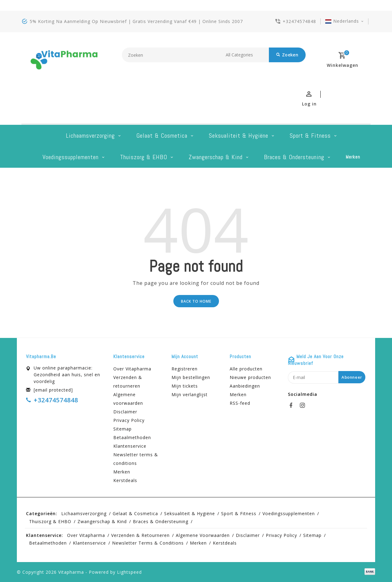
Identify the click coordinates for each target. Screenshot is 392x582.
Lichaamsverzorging (90, 136)
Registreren (185, 369)
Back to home (196, 301)
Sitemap (123, 429)
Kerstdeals (125, 480)
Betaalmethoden (132, 437)
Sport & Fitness (310, 136)
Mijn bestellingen (191, 377)
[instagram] (304, 405)
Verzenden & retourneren (128, 382)
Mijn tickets (185, 386)
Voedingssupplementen (71, 157)
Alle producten (246, 369)
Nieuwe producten (250, 377)
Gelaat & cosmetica (162, 136)
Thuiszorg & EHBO (144, 157)
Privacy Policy (129, 420)
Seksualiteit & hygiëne (239, 136)
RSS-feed (240, 403)
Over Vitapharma (132, 369)
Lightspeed (129, 572)
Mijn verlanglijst (190, 394)
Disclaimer (125, 412)
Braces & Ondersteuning (294, 157)
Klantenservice (130, 446)
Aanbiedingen (245, 386)
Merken (353, 157)
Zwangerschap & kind (216, 157)
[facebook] (293, 405)
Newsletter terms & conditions (136, 459)
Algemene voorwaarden (128, 399)
